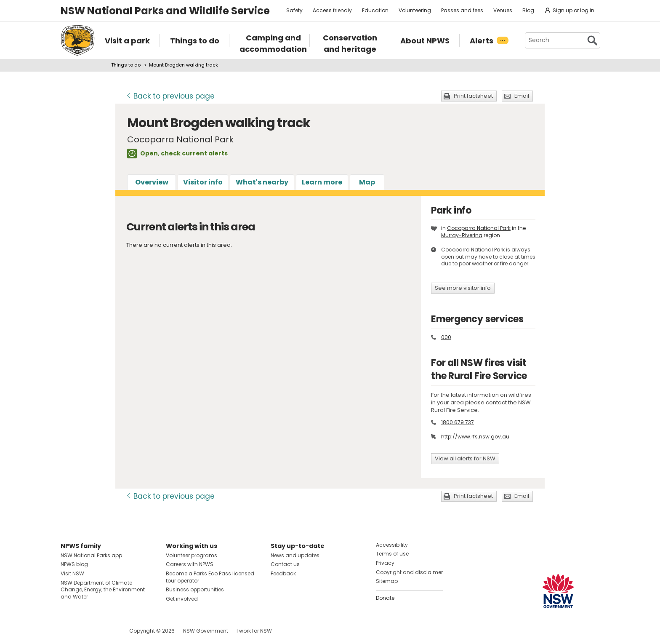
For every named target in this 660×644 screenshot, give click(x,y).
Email (522, 96)
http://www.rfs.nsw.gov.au (475, 437)
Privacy (385, 563)
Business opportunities (195, 589)
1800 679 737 (458, 422)
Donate (385, 598)
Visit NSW (72, 573)
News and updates (295, 555)
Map (367, 182)
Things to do (126, 65)
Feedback (283, 573)
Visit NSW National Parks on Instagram (86, 631)
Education (375, 10)
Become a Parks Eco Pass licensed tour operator (210, 577)
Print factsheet (473, 96)
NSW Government (206, 631)
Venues (503, 10)
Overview (152, 182)
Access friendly (332, 10)
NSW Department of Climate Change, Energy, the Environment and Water (103, 590)
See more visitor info (463, 288)
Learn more (322, 182)
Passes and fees (462, 10)
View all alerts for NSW (465, 458)
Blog (528, 10)
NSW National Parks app (91, 555)
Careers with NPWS (190, 564)
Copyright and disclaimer (409, 572)
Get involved (182, 599)
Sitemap (387, 581)
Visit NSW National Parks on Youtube (105, 631)
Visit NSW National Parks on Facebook (68, 631)
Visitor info (203, 182)
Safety (294, 10)
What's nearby (262, 182)
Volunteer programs (192, 555)
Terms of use (392, 554)
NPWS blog (74, 564)
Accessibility (392, 545)
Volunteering (415, 10)
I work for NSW (254, 631)
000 (446, 337)
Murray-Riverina (462, 235)
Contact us (285, 564)
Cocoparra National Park (479, 228)
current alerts (205, 153)
